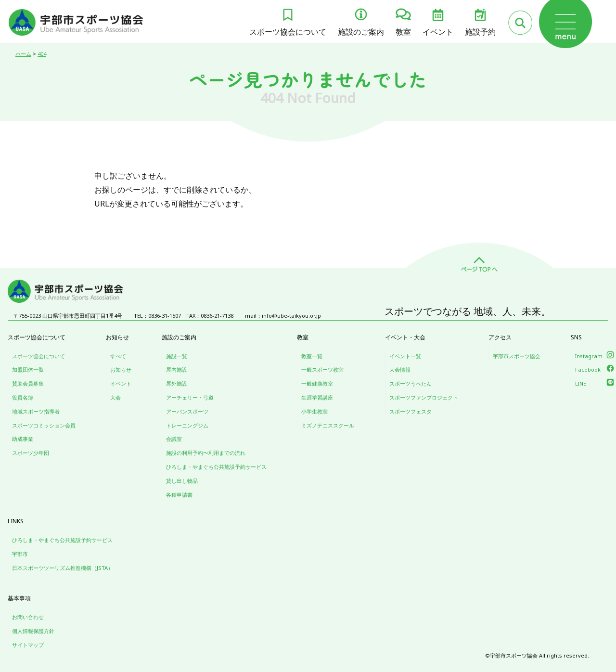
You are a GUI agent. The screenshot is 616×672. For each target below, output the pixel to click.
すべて (118, 356)
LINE (581, 383)
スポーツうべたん (411, 383)
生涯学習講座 (317, 397)
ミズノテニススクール (328, 425)
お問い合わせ (28, 617)
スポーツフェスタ (411, 411)
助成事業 (23, 439)
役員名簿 (23, 397)
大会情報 (400, 369)
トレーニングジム (187, 425)
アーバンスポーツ (187, 411)
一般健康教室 (317, 383)
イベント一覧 (405, 356)
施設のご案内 (361, 32)
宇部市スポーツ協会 (517, 356)
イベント (438, 32)
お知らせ (121, 369)
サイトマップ (28, 645)
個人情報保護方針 (33, 631)
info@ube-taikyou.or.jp (291, 316)
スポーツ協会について (288, 32)
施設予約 (480, 32)
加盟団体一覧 (28, 369)
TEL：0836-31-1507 (157, 316)
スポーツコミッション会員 (44, 425)
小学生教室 (314, 411)
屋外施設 (177, 383)
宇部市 (20, 554)
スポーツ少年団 (31, 453)
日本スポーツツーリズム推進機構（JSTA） (63, 568)
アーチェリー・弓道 (190, 397)
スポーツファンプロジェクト (424, 397)
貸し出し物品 (182, 481)
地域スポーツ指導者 (36, 411)
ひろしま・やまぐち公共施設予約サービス (216, 467)
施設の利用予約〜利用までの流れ (206, 453)
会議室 (174, 439)
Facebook (588, 369)
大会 (115, 397)
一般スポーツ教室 (322, 369)
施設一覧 (177, 356)
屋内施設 (177, 369)
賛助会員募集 (28, 383)
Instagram (589, 356)
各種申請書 (179, 495)
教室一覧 (312, 356)
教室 (403, 32)
